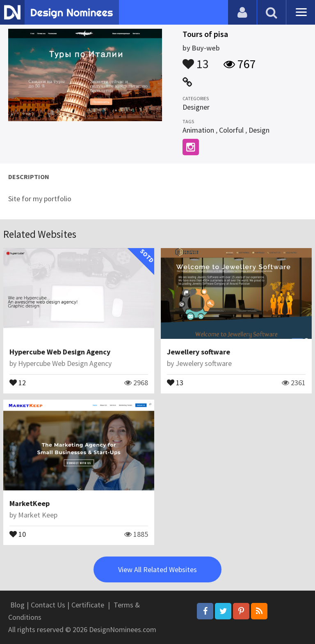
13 (196, 60)
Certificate (88, 605)
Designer (196, 107)
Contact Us (48, 605)
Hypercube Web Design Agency (60, 352)
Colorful (231, 130)
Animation (198, 130)
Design (259, 130)
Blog (17, 605)
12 (18, 382)
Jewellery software (199, 352)
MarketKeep (30, 503)
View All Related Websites (157, 569)
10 (18, 534)
